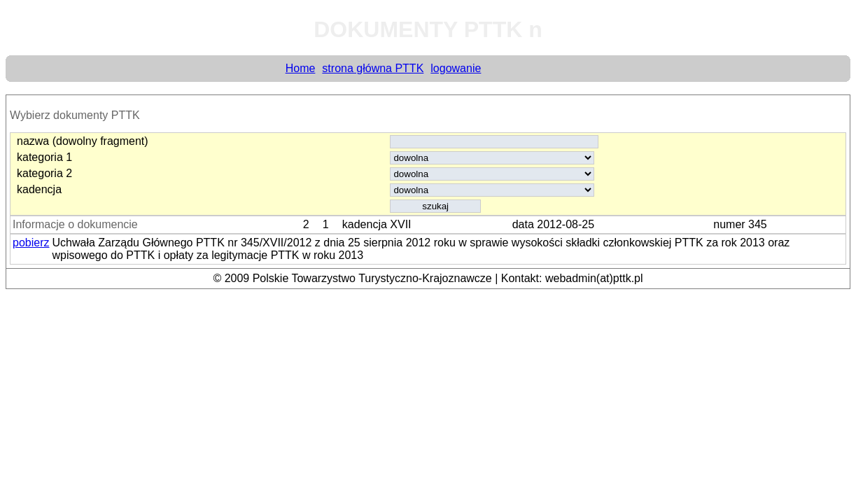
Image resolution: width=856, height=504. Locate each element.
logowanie (456, 68)
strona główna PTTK (373, 68)
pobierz (31, 243)
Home (301, 68)
